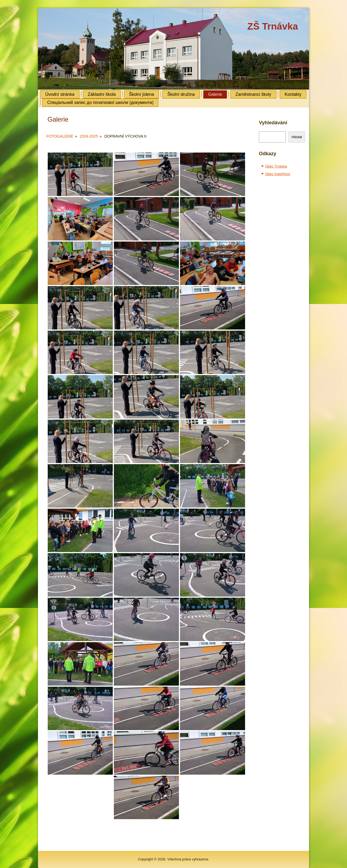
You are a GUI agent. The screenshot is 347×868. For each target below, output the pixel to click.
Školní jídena (142, 94)
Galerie (215, 94)
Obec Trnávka (276, 166)
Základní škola (102, 94)
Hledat (297, 137)
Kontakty (293, 94)
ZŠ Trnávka (273, 26)
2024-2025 (89, 136)
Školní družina (181, 94)
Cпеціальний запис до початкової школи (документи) (100, 102)
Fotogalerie (60, 136)
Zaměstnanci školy (253, 94)
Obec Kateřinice (278, 174)
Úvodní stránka (60, 94)
